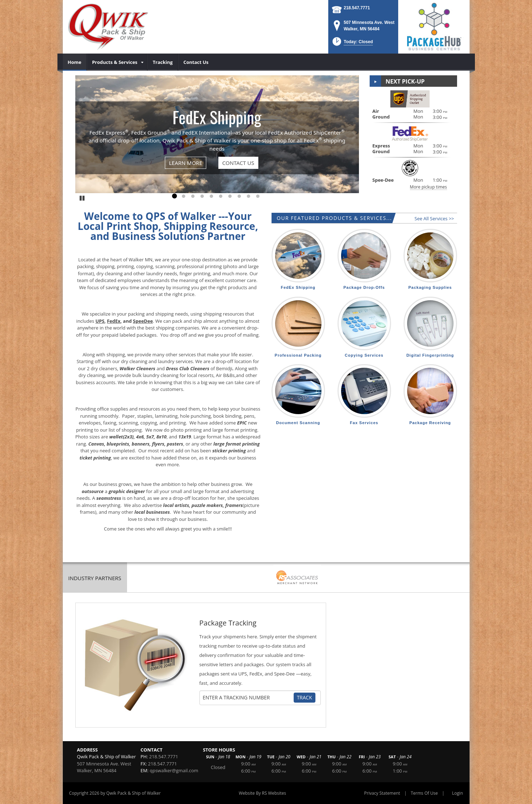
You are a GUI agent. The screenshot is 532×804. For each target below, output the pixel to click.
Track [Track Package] (305, 697)
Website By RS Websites (262, 793)
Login (457, 793)
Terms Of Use (424, 793)
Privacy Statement (382, 793)
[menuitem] (75, 62)
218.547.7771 (357, 8)
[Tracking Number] (247, 698)
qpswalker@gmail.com (174, 770)
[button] (352, 44)
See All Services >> (434, 218)
